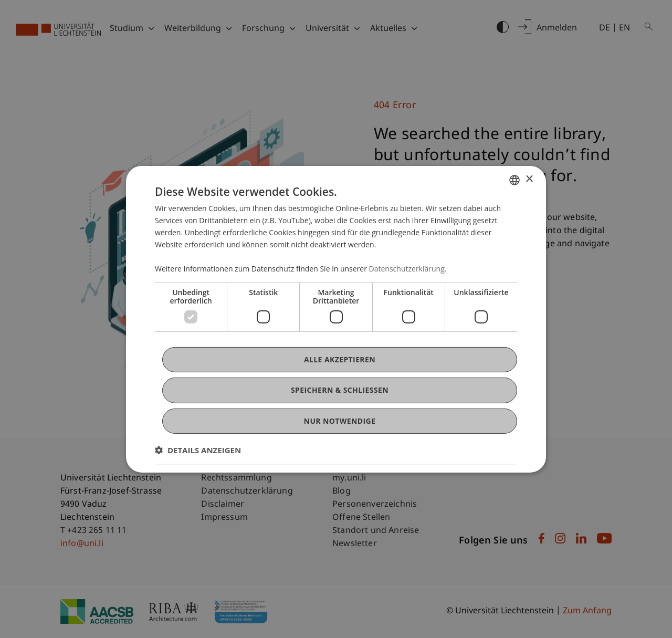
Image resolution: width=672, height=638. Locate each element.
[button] (198, 450)
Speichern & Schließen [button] (340, 390)
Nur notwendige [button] (340, 420)
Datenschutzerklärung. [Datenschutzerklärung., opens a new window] (408, 269)
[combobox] (514, 180)
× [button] (529, 179)
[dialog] (336, 319)
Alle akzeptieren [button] (340, 359)
